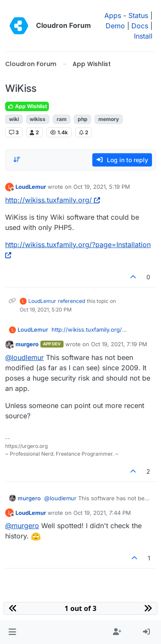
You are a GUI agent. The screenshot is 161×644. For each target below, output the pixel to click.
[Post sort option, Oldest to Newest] (17, 160)
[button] (12, 632)
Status (138, 15)
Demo (115, 26)
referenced (71, 301)
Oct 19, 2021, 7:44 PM (102, 513)
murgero (27, 344)
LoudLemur (31, 187)
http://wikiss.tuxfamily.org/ (53, 200)
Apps (113, 15)
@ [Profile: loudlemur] (24, 357)
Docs (140, 26)
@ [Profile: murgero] (22, 526)
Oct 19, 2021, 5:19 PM (102, 187)
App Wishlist (27, 106)
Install (143, 36)
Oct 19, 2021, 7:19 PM (119, 344)
